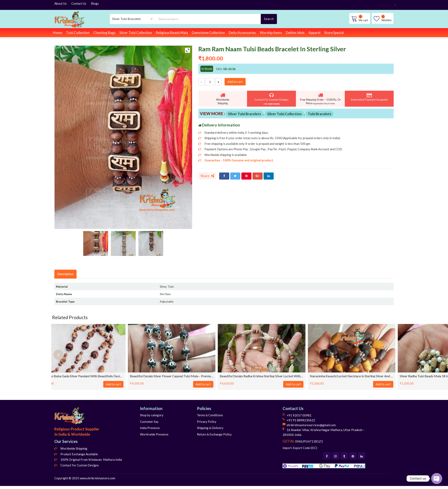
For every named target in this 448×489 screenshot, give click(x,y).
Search (269, 19)
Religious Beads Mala (172, 33)
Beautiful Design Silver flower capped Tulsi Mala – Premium (185, 376)
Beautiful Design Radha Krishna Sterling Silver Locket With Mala (275, 376)
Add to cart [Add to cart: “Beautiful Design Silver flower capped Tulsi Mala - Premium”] (217, 384)
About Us (60, 3)
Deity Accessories (242, 33)
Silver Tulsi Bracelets (245, 114)
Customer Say (149, 422)
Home (58, 33)
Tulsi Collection (78, 33)
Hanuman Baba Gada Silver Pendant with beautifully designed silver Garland (95, 376)
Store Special (334, 33)
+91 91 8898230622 (301, 420)
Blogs (95, 3)
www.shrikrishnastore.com (97, 478)
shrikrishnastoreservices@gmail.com (311, 425)
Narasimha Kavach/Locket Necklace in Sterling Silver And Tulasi (365, 376)
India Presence (150, 428)
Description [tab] (65, 274)
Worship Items (271, 33)
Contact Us (79, 3)
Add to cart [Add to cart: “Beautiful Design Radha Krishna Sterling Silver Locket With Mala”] (307, 384)
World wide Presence (154, 434)
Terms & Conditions (210, 415)
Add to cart (235, 82)
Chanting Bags (104, 33)
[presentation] (58, 355)
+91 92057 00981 (299, 415)
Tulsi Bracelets (320, 114)
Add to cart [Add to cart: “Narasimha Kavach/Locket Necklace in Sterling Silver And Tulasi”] (397, 384)
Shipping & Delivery (210, 428)
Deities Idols (295, 33)
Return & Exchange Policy (214, 434)
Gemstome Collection (208, 33)
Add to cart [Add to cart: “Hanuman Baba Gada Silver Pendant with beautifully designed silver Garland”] (127, 384)
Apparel (314, 33)
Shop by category (152, 415)
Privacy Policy (207, 422)
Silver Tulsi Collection (136, 33)
